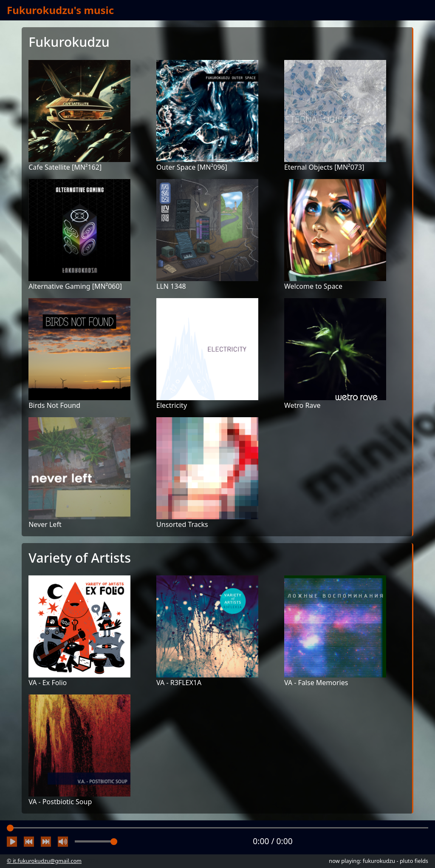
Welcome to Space (313, 286)
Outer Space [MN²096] (192, 167)
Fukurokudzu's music (60, 10)
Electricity (172, 405)
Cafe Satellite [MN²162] (65, 167)
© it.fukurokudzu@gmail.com (44, 861)
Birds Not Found (54, 405)
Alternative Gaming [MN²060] (75, 286)
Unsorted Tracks (182, 524)
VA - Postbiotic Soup (60, 802)
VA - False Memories (316, 683)
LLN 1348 (171, 286)
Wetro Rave (302, 405)
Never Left (45, 524)
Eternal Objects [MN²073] (324, 167)
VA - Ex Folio (48, 683)
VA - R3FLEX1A (179, 683)
